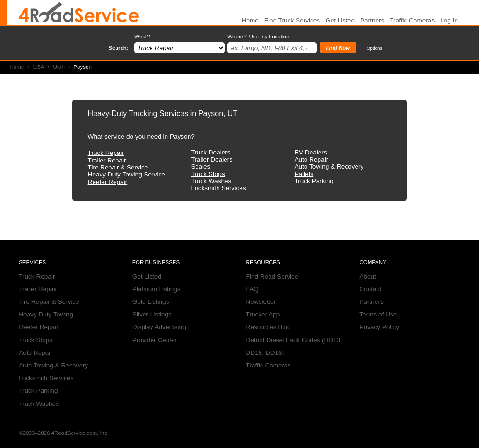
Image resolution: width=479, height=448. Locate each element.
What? (142, 37)
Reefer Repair (108, 182)
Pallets (304, 174)
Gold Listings (151, 302)
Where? (258, 37)
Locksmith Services (219, 188)
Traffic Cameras (412, 20)
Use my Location (269, 37)
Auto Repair (311, 159)
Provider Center (155, 340)
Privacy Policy (379, 327)
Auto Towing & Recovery (329, 166)
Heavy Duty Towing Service (127, 174)
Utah (58, 67)
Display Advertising (159, 327)
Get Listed (340, 20)
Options (375, 48)
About (368, 276)
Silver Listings (152, 314)
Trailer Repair (107, 160)
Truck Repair (106, 153)
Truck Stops (208, 174)
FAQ (252, 289)
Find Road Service (272, 276)
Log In (449, 20)
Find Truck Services (292, 20)
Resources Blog (269, 327)
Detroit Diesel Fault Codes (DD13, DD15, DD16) (294, 346)
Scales (201, 166)
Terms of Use (378, 314)
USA (39, 67)
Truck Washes (211, 181)
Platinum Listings (156, 289)
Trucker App (263, 314)
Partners (372, 20)
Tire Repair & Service (118, 167)
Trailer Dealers (212, 159)
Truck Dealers (211, 152)
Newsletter (261, 302)
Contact (370, 289)
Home (17, 67)
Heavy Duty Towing (46, 314)
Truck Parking (314, 181)
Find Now (338, 48)
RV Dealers (310, 152)
